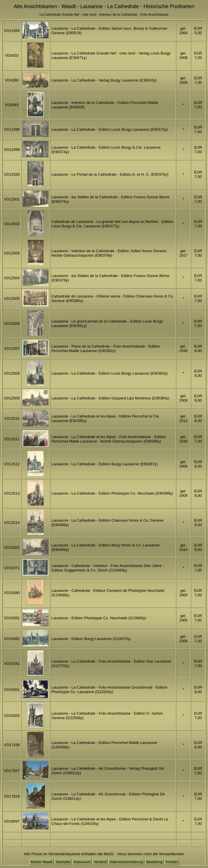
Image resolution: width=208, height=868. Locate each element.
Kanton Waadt (41, 862)
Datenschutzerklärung (126, 862)
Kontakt (172, 862)
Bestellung (154, 862)
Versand (100, 862)
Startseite (63, 862)
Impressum (82, 862)
